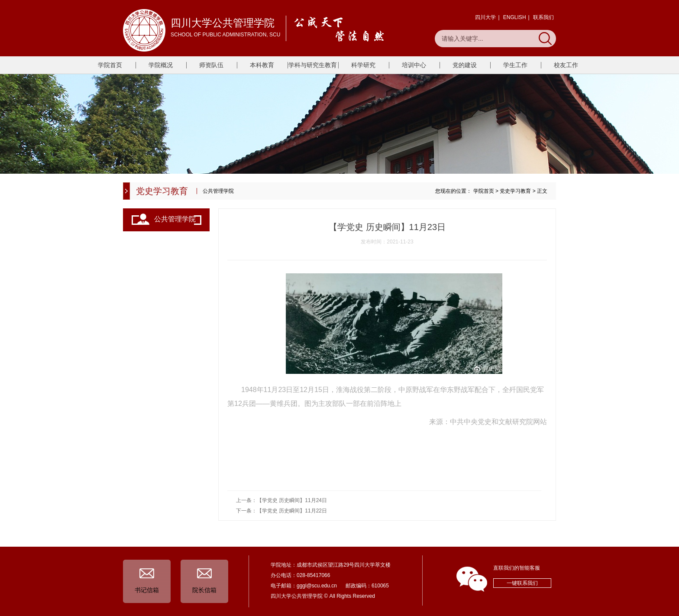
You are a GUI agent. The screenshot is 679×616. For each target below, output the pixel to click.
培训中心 (414, 65)
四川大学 (485, 17)
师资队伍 (211, 65)
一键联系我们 (522, 583)
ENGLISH (515, 17)
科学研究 (363, 65)
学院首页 (110, 65)
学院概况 (161, 65)
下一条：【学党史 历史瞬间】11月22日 (281, 511)
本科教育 (262, 65)
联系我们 (543, 17)
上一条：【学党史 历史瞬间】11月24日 (281, 500)
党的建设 (465, 65)
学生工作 (515, 65)
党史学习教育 (515, 191)
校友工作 (566, 65)
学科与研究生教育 (313, 65)
